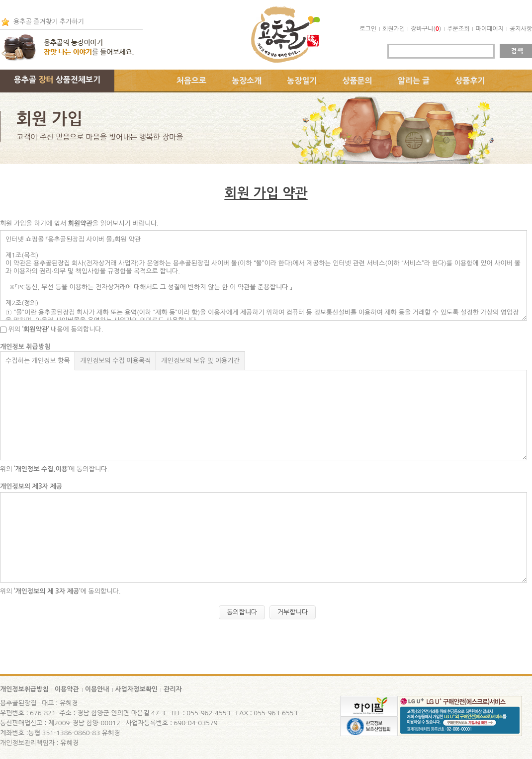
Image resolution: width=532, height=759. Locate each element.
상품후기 (470, 81)
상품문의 (357, 81)
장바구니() (426, 29)
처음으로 (191, 81)
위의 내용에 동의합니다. (51, 329)
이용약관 (67, 689)
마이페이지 (489, 29)
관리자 (173, 689)
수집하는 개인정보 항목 (38, 361)
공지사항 (521, 29)
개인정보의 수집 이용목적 (115, 361)
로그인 (368, 29)
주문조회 (458, 29)
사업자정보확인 (137, 689)
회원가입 (394, 29)
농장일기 (302, 81)
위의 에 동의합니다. (54, 469)
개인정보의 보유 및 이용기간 (200, 361)
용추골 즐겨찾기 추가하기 (49, 22)
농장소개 (247, 81)
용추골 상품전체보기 (57, 80)
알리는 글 (414, 81)
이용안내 (97, 689)
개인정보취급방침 (24, 689)
